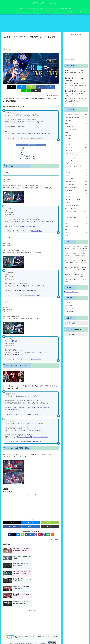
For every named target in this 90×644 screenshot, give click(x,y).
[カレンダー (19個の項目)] (84, 265)
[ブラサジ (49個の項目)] (67, 258)
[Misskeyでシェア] (26, 87)
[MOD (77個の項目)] (72, 251)
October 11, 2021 (37, 231)
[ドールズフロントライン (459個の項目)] (70, 246)
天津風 (22, 152)
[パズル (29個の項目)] (85, 260)
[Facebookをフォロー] (28, 535)
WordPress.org (69, 312)
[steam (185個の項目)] (73, 249)
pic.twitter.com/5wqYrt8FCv (40, 437)
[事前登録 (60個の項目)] (84, 253)
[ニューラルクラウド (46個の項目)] (76, 258)
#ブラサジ (32, 133)
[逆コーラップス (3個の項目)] (69, 279)
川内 (22, 154)
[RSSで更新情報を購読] (47, 535)
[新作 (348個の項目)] (78, 246)
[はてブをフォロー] (31, 535)
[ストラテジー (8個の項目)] (76, 272)
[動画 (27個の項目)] (72, 263)
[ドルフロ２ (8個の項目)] (68, 272)
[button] (31, 91)
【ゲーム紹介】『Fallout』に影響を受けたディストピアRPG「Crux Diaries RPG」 (75, 73)
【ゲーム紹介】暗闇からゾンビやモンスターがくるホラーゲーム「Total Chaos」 (75, 93)
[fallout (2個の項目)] (76, 282)
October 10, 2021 (37, 138)
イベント (6, 492)
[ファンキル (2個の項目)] (77, 279)
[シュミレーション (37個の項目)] (76, 260)
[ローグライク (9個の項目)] (77, 268)
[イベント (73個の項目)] (78, 251)
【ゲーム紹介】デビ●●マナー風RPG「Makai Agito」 (75, 79)
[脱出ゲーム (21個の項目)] (77, 265)
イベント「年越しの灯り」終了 (27, 156)
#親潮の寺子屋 (45, 408)
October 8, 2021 (37, 415)
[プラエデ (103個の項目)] (79, 249)
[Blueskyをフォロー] (21, 535)
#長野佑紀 (14, 341)
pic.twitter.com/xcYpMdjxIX (12, 355)
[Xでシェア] (7, 87)
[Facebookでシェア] (36, 87)
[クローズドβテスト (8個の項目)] (77, 270)
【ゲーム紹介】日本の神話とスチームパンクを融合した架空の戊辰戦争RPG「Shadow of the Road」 (75, 86)
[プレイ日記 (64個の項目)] (84, 251)
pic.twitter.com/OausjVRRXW (13, 410)
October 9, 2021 (37, 295)
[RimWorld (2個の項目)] (84, 279)
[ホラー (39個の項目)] (67, 260)
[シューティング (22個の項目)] (69, 265)
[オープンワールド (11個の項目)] (69, 268)
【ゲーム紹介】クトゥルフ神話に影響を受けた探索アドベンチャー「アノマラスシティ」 (75, 101)
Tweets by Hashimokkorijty (72, 292)
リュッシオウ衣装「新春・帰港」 (28, 158)
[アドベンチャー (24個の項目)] (83, 263)
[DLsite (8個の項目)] (85, 270)
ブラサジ (6, 489)
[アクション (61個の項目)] (75, 253)
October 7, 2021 (37, 359)
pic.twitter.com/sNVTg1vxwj (43, 133)
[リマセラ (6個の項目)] (84, 272)
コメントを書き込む (31, 626)
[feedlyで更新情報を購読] (44, 535)
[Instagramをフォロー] (34, 535)
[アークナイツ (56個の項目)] (69, 256)
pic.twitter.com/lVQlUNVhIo (27, 226)
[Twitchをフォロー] (41, 535)
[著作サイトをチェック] (15, 535)
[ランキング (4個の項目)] (69, 275)
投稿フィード (68, 306)
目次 (29, 145)
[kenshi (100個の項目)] (85, 249)
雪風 (22, 150)
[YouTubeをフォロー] (38, 535)
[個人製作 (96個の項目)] (67, 251)
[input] (76, 59)
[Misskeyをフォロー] (25, 535)
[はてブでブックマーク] (45, 87)
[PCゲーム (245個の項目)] (67, 249)
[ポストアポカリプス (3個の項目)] (71, 277)
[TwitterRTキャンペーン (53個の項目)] (81, 256)
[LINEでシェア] (55, 87)
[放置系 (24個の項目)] (76, 263)
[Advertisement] (31, 42)
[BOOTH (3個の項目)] (83, 277)
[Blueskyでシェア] (17, 87)
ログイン (67, 303)
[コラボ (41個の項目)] (85, 258)
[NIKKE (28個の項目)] (67, 263)
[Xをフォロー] (18, 535)
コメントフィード (70, 309)
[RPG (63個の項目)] (67, 253)
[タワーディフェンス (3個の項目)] (81, 275)
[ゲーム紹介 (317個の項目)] (84, 246)
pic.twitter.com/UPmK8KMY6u (28, 291)
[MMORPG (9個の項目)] (84, 268)
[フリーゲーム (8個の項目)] (68, 270)
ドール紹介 (22, 148)
